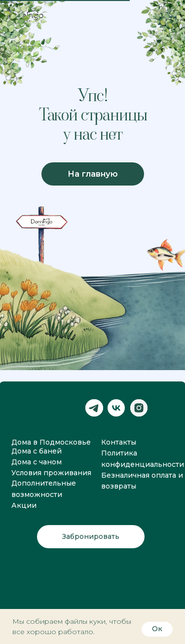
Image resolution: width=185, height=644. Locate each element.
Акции (24, 505)
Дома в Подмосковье (51, 442)
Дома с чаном (37, 462)
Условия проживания (51, 473)
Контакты (119, 442)
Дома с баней (37, 451)
